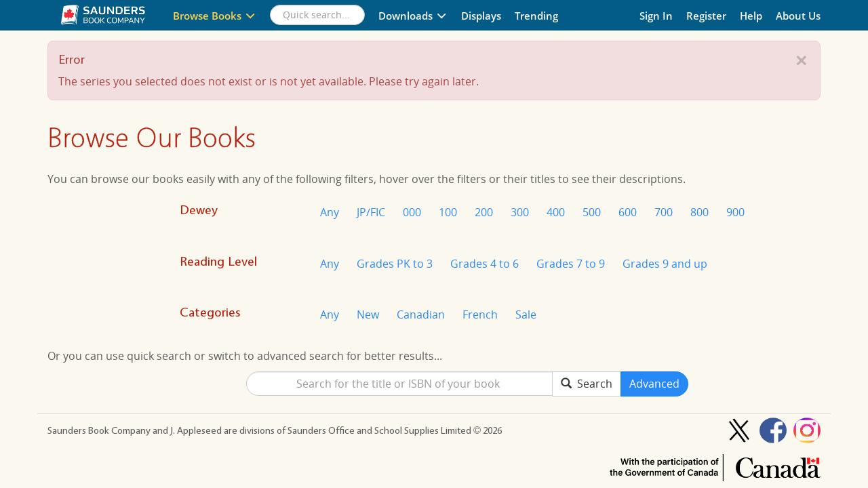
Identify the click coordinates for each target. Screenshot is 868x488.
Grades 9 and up (665, 264)
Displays (481, 16)
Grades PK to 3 (395, 264)
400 (556, 212)
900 (735, 212)
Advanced (654, 384)
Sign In (656, 16)
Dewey (199, 210)
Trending (536, 16)
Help (751, 16)
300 (520, 212)
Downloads (413, 16)
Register (706, 16)
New (368, 314)
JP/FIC (371, 212)
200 (484, 212)
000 (412, 212)
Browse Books (215, 16)
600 (628, 212)
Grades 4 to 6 (485, 264)
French (480, 314)
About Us (798, 16)
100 (448, 212)
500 (592, 212)
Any (330, 212)
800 (699, 212)
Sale (526, 314)
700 (664, 212)
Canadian (421, 314)
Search (587, 384)
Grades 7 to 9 (571, 264)
